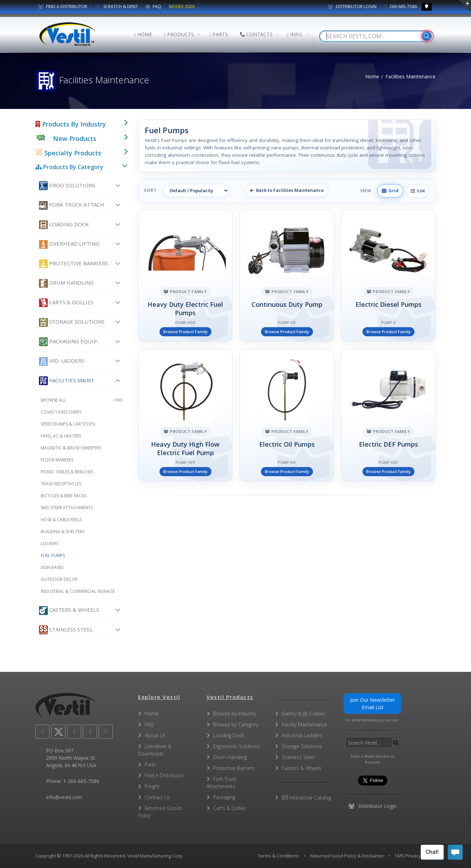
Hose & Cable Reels (61, 520)
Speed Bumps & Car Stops (68, 424)
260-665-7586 (401, 7)
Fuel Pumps (53, 555)
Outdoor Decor (59, 579)
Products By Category (69, 167)
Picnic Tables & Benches (67, 472)
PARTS (219, 34)
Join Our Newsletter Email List (372, 704)
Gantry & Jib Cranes (303, 714)
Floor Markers (57, 460)
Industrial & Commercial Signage (78, 591)
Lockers (50, 543)
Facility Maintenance (304, 724)
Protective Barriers (74, 264)
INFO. (295, 34)
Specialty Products (68, 153)
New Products (75, 138)
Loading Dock (64, 225)
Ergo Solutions (67, 186)
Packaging (224, 797)
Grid (390, 190)
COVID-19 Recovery (61, 412)
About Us (155, 735)
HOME (143, 34)
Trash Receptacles (61, 484)
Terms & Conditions (279, 856)
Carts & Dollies (66, 303)
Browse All (82, 400)
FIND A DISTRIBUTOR (63, 7)
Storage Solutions (72, 322)
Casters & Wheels (69, 611)
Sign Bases (52, 567)
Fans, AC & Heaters (61, 436)
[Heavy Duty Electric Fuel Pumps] (185, 276)
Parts (151, 765)
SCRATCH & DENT (116, 7)
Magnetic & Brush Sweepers (71, 448)
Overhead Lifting (69, 244)
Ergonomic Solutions (237, 746)
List (418, 190)
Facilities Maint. (67, 381)
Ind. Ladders (62, 361)
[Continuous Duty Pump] (287, 276)
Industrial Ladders (302, 735)
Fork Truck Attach (72, 205)
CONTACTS (256, 34)
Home (372, 76)
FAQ (153, 7)
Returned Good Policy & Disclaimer (347, 856)
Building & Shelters (63, 532)
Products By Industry (71, 124)
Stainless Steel (66, 630)
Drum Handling (66, 283)
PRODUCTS (179, 34)
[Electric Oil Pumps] (287, 415)
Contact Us (157, 797)
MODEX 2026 (182, 7)
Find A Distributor (164, 775)
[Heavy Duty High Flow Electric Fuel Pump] (185, 415)
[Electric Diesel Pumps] (388, 276)
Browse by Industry (235, 714)
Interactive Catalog (306, 798)
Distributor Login (352, 7)
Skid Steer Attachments (67, 508)
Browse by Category (236, 724)
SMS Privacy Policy (414, 856)
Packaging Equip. (68, 342)
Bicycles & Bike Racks (64, 496)
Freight (152, 786)
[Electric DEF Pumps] (388, 415)
